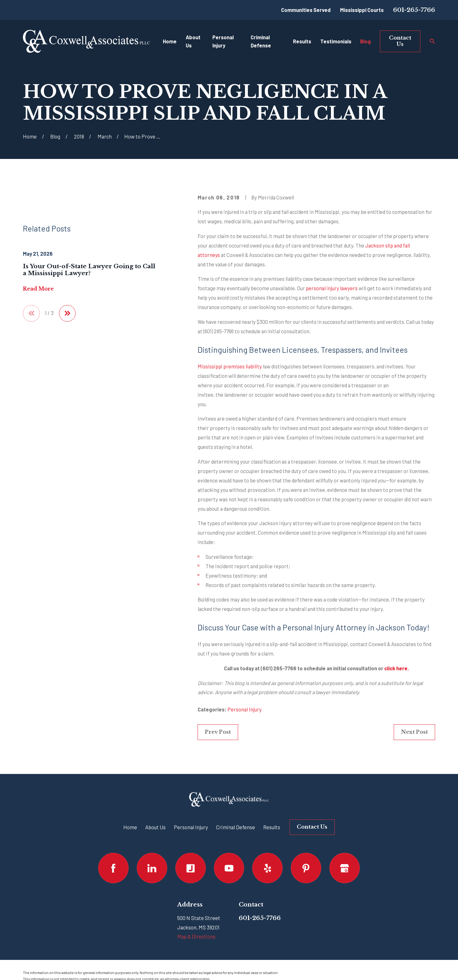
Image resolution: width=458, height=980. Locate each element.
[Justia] (191, 868)
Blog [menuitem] (365, 41)
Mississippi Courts (362, 10)
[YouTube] (229, 868)
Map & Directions (196, 936)
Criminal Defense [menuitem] (261, 41)
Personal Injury (245, 709)
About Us (155, 827)
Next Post (414, 732)
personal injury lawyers (332, 288)
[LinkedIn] (152, 868)
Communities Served (306, 10)
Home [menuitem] (170, 41)
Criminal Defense (236, 827)
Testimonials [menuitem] (336, 41)
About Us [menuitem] (193, 41)
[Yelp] (267, 868)
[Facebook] (113, 868)
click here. (397, 668)
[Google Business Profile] (345, 868)
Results (272, 827)
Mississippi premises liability (230, 366)
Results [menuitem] (302, 41)
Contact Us (400, 41)
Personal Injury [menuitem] (223, 41)
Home (130, 827)
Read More (38, 289)
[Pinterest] (306, 868)
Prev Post (218, 732)
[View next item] (67, 313)
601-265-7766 (414, 10)
